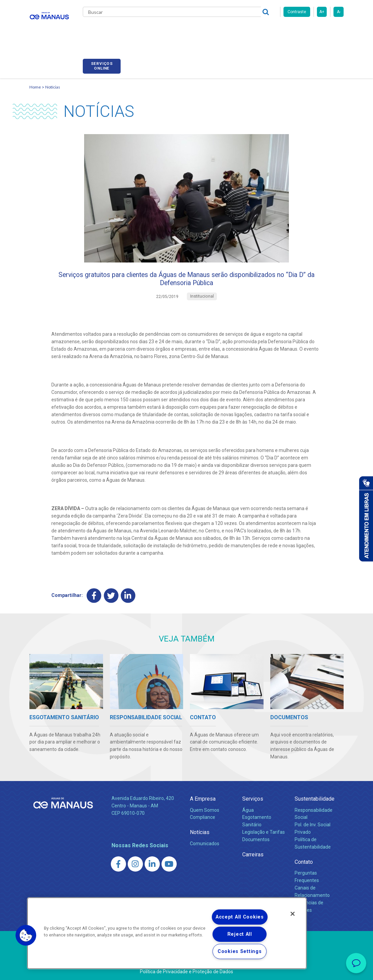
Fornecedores (276, 30)
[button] (26, 935)
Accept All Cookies (240, 917)
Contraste (297, 12)
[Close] (293, 914)
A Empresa (203, 797)
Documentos (256, 838)
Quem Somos (205, 808)
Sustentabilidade (315, 797)
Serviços (253, 797)
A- (339, 12)
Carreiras (240, 30)
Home (35, 80)
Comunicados (205, 841)
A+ (322, 12)
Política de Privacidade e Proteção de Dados (186, 970)
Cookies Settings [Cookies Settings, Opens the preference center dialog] (240, 951)
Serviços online (325, 31)
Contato (304, 860)
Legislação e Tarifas (264, 830)
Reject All (240, 934)
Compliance (203, 815)
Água (248, 808)
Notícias (53, 80)
